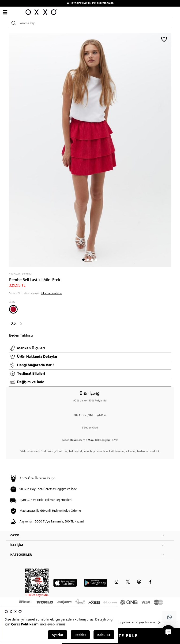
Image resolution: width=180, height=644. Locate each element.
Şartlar (162, 622)
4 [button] (96, 260)
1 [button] (83, 260)
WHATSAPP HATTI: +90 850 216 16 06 (90, 3)
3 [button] (92, 260)
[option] (90, 150)
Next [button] (8, 150)
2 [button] (88, 260)
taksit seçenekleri (51, 293)
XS (13, 324)
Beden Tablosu (21, 336)
